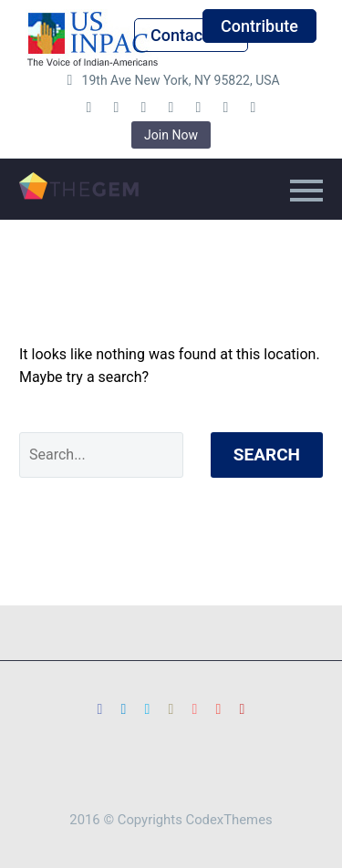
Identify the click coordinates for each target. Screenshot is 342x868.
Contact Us (191, 35)
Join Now (171, 135)
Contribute (259, 26)
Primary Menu (306, 191)
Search (267, 455)
